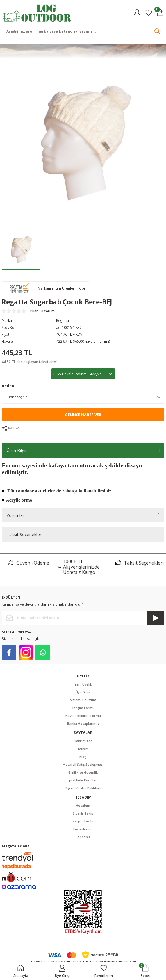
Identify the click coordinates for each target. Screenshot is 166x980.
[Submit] (156, 618)
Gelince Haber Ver (83, 415)
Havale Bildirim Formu (83, 716)
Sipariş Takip (83, 813)
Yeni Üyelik (83, 684)
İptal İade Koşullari (83, 780)
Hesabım (83, 805)
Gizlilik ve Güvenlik (83, 772)
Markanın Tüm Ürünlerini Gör (62, 288)
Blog (83, 757)
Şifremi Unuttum (83, 700)
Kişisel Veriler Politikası (83, 788)
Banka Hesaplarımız (83, 723)
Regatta (63, 320)
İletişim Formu (83, 708)
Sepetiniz (83, 837)
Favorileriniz (83, 829)
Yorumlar (15, 515)
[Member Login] (137, 13)
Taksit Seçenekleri (24, 534)
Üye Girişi (83, 692)
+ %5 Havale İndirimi (83, 374)
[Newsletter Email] (83, 618)
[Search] (83, 31)
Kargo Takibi (83, 821)
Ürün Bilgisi (17, 450)
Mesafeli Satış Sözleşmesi (83, 764)
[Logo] (37, 13)
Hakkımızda (83, 741)
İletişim (83, 749)
